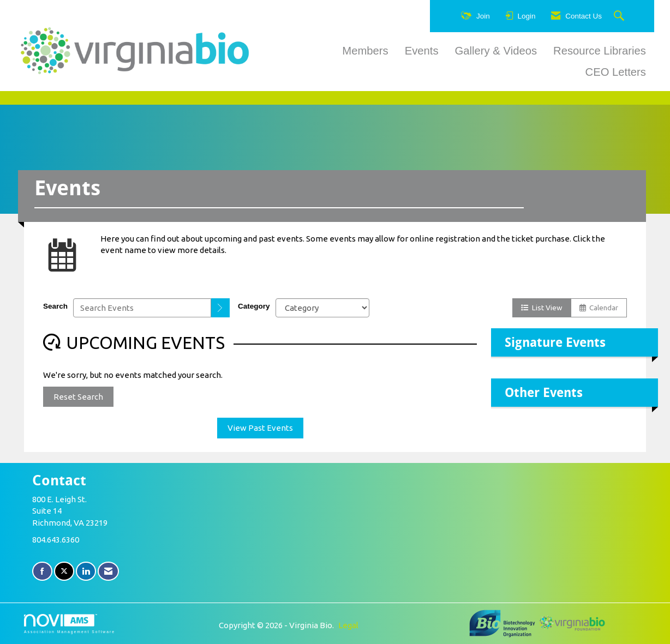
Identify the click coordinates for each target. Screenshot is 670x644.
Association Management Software (70, 624)
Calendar (599, 308)
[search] (220, 308)
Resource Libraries (600, 51)
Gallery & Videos (496, 51)
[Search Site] (620, 16)
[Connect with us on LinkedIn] (86, 571)
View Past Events (260, 428)
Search (55, 306)
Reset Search (78, 397)
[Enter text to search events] (142, 308)
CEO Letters (616, 72)
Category (254, 306)
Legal (348, 625)
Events (422, 51)
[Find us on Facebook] (42, 571)
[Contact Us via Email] (108, 571)
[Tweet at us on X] (64, 571)
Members (365, 51)
